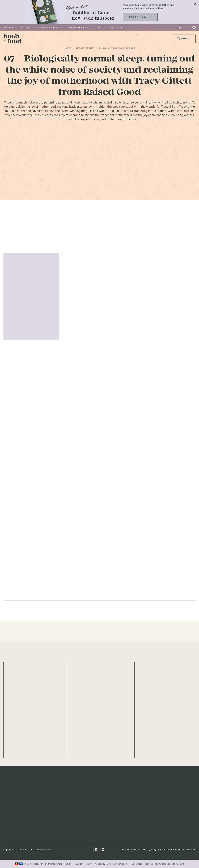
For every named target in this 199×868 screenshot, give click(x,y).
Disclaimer (191, 850)
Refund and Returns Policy (171, 850)
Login (179, 28)
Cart (189, 28)
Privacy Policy (150, 850)
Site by (132, 850)
